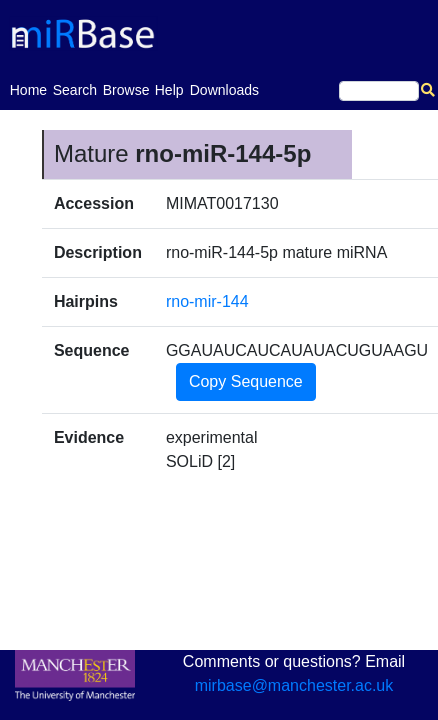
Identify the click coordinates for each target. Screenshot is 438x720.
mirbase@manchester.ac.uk (294, 685)
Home (28, 88)
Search (75, 90)
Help (169, 90)
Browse (126, 90)
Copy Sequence (246, 381)
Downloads (224, 90)
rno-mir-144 (207, 301)
